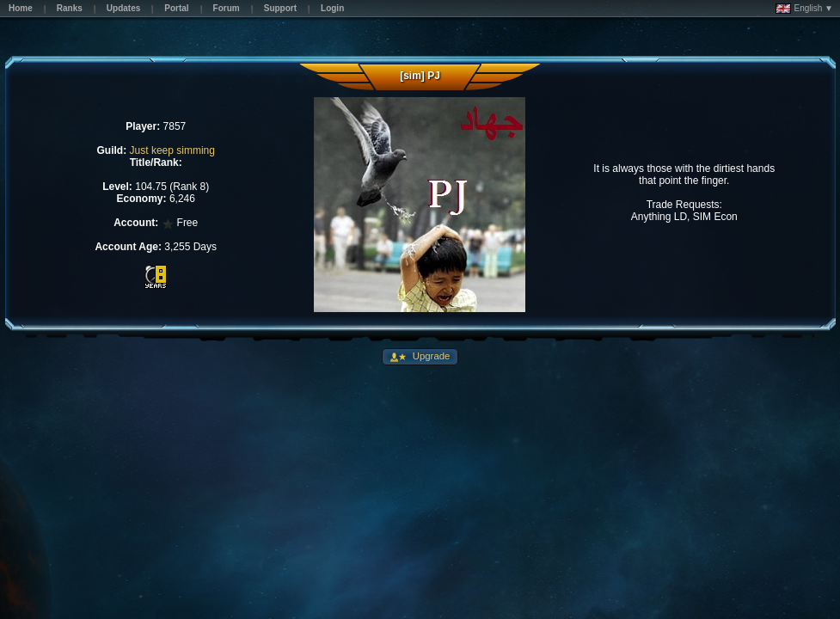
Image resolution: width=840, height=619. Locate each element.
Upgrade (430, 356)
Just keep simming (172, 150)
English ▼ (804, 9)
